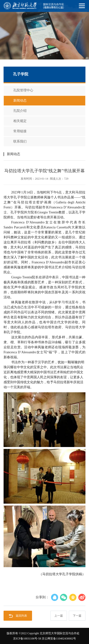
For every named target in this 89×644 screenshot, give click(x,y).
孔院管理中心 (23, 90)
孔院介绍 (20, 111)
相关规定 (20, 121)
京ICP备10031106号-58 (27, 639)
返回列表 (18, 616)
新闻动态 (20, 101)
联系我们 (20, 141)
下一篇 (77, 616)
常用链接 (20, 131)
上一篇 (59, 616)
